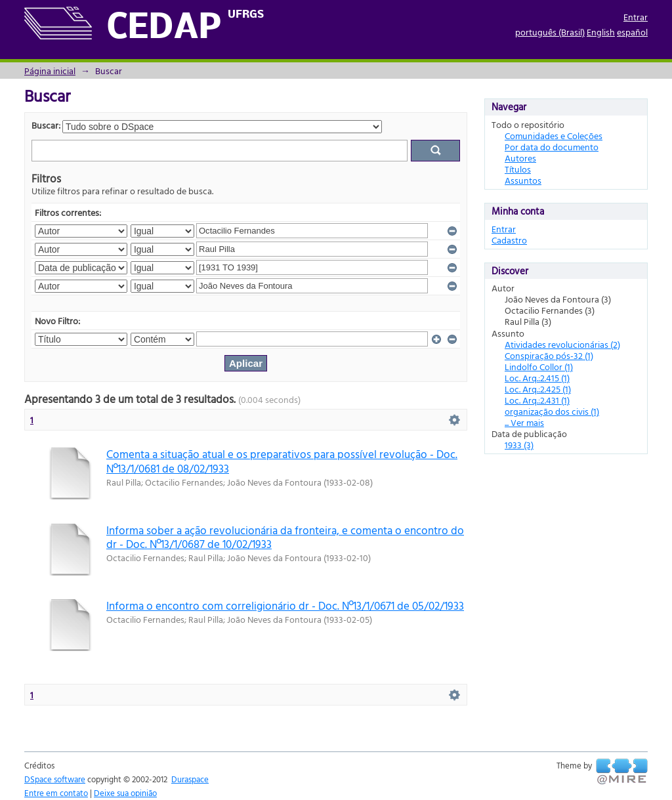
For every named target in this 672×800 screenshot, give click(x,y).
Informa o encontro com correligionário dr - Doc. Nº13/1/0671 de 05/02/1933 (285, 605)
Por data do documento (552, 147)
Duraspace (190, 779)
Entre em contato (56, 793)
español (632, 32)
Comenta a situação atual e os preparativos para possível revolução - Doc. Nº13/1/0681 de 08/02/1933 (282, 461)
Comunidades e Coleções (554, 136)
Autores (520, 158)
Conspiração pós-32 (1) (549, 355)
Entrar (636, 17)
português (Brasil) (550, 32)
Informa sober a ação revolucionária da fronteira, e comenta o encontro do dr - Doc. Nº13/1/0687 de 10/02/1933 (285, 537)
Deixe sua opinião (125, 793)
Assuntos (523, 180)
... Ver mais (524, 422)
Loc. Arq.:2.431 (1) (537, 400)
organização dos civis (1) (552, 411)
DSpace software (55, 779)
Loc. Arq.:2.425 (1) (538, 389)
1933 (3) (519, 445)
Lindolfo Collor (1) (539, 367)
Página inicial (50, 71)
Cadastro (509, 240)
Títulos (518, 169)
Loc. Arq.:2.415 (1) (537, 378)
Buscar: (46, 125)
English (601, 32)
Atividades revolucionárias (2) (562, 344)
